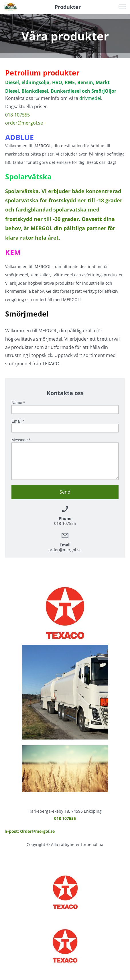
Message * (21, 440)
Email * (18, 421)
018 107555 (65, 818)
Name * (18, 403)
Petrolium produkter (42, 73)
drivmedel (90, 98)
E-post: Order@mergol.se (30, 831)
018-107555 (17, 115)
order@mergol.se (24, 123)
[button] (122, 7)
